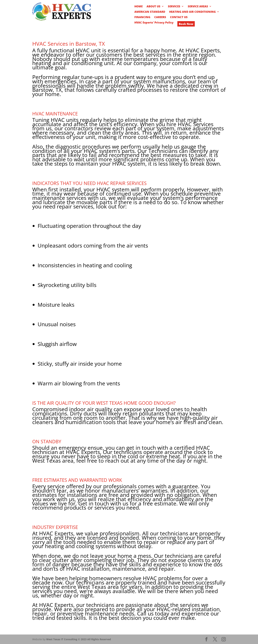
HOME (138, 7)
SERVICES (174, 7)
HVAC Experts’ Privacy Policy (154, 23)
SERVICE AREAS (198, 7)
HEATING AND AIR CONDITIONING (192, 12)
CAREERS (160, 17)
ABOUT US (153, 7)
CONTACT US (179, 17)
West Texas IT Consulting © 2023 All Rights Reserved (79, 639)
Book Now (186, 24)
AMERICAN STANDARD (150, 12)
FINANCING (142, 17)
